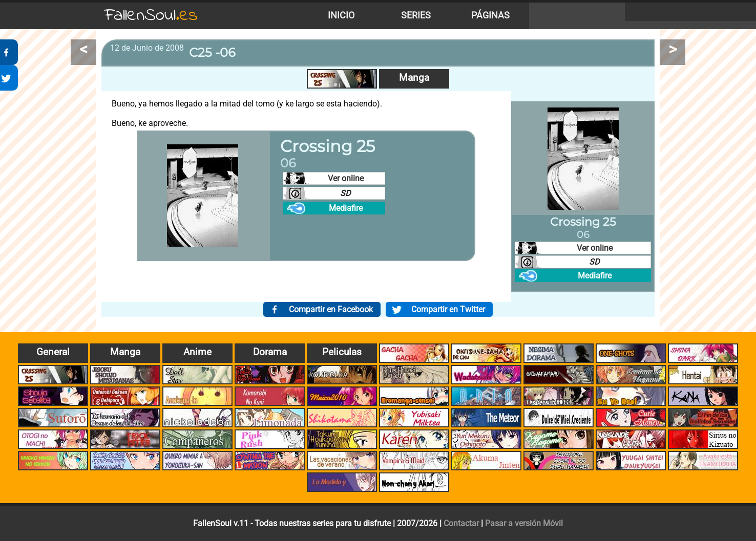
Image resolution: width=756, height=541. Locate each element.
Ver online (346, 178)
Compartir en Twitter (448, 309)
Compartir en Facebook (331, 309)
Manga (414, 78)
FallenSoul (151, 16)
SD (345, 193)
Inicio (341, 15)
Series (416, 15)
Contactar (461, 523)
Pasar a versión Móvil (524, 523)
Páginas (490, 15)
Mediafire (346, 208)
